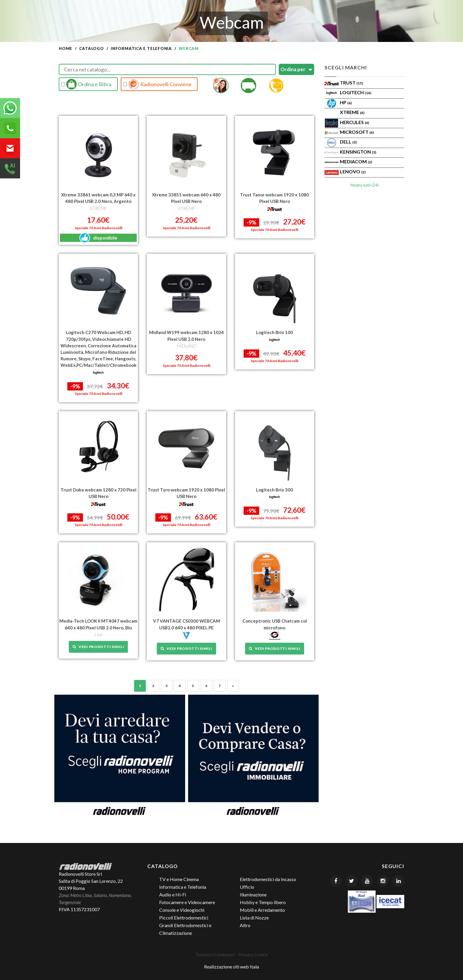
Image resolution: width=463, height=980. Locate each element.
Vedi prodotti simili (98, 646)
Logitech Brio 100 (274, 332)
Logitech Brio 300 (274, 489)
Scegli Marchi (346, 67)
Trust (351, 83)
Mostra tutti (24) (364, 185)
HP (346, 102)
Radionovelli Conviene (157, 84)
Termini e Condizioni (215, 954)
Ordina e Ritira (86, 84)
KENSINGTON (358, 152)
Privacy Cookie (253, 954)
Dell (348, 142)
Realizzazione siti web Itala (231, 966)
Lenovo (353, 171)
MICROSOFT (357, 132)
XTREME (352, 112)
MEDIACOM (356, 161)
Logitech (356, 92)
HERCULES (354, 122)
